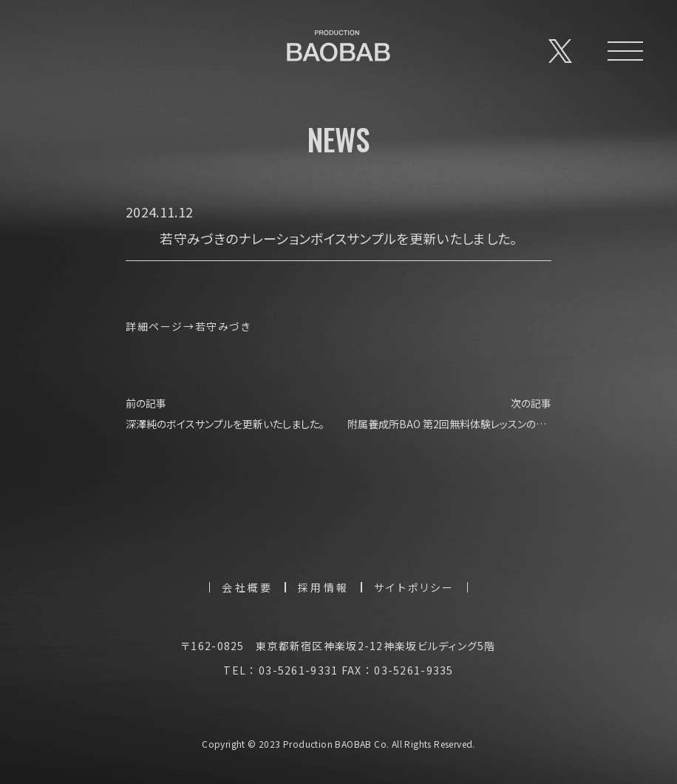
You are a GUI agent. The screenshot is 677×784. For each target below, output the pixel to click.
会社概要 (247, 587)
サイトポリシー (414, 587)
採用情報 (323, 587)
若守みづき (223, 326)
